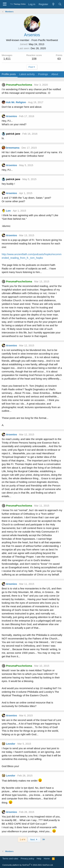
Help (39, 859)
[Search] (60, 4)
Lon (8, 211)
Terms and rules (10, 859)
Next (34, 839)
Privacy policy (27, 859)
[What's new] (53, 4)
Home (47, 859)
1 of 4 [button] (22, 839)
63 (59, 59)
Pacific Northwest (48, 40)
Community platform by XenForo (28, 865)
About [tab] (55, 74)
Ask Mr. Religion (16, 102)
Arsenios (11, 116)
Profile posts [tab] (9, 74)
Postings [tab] (43, 74)
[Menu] (5, 4)
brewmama (13, 148)
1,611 (7, 59)
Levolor (11, 744)
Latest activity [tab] (27, 74)
